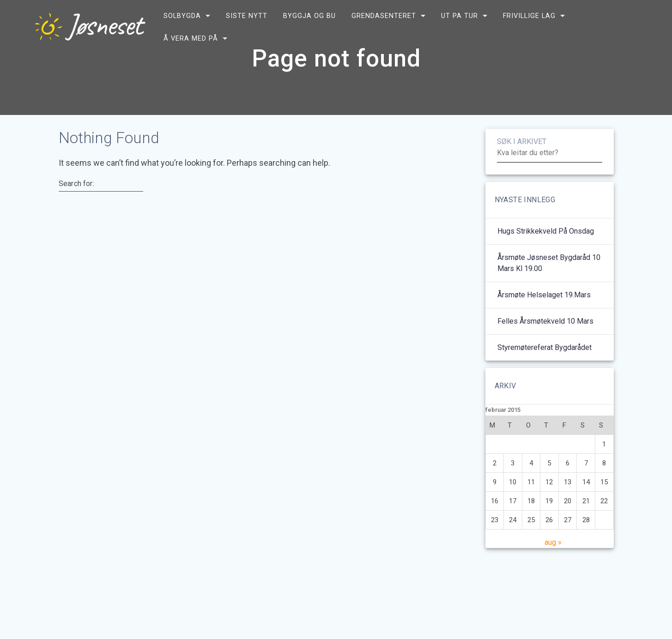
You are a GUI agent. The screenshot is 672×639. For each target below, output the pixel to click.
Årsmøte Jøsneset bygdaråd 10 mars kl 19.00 (549, 286)
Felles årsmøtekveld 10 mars (545, 344)
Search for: (76, 206)
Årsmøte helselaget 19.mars (544, 317)
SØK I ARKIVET (522, 164)
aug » (553, 565)
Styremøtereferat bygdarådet (545, 370)
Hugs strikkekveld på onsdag (546, 254)
